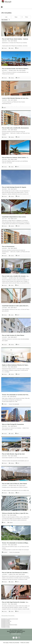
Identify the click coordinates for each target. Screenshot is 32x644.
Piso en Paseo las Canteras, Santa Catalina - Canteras (16, 158)
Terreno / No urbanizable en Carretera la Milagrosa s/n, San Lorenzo (16, 543)
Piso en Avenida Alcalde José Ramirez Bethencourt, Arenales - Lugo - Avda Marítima (16, 69)
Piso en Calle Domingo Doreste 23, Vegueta (14, 187)
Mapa (16, 17)
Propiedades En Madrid (5, 620)
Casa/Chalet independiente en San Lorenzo (14, 217)
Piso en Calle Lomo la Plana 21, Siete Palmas (14, 484)
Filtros (27, 17)
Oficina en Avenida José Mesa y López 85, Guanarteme (16, 513)
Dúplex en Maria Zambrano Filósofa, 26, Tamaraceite (16, 365)
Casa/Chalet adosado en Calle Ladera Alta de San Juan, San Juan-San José (16, 306)
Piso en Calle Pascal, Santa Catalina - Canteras (15, 39)
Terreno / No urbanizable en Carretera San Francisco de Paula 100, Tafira (16, 395)
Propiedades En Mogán (5, 627)
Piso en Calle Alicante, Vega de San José (13, 454)
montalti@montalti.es (16, 634)
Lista (6, 17)
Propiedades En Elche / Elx (6, 621)
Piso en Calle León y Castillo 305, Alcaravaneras (15, 128)
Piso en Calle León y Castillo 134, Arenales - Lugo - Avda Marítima (16, 276)
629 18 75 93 (19, 633)
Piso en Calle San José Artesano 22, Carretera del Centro (16, 573)
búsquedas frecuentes (8, 616)
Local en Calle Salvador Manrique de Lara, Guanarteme (16, 98)
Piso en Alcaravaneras (8, 246)
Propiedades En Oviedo (5, 622)
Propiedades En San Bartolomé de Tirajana (9, 625)
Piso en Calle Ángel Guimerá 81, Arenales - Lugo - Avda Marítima (16, 602)
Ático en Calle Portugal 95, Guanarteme (13, 424)
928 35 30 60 (12, 633)
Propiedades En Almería (6, 624)
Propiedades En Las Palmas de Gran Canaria (10, 619)
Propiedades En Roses (5, 626)
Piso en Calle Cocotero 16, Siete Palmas (13, 335)
